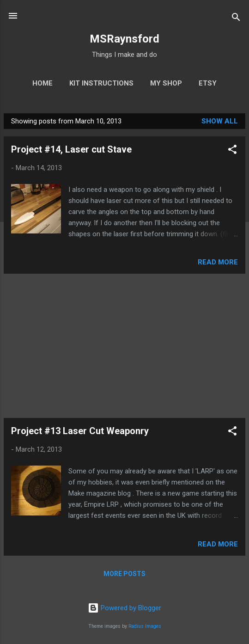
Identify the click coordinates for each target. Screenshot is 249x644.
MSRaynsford (124, 39)
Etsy (208, 83)
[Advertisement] (124, 346)
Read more (218, 262)
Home (43, 83)
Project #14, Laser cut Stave (71, 149)
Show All (220, 121)
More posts (124, 574)
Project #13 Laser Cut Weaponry (80, 431)
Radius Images (145, 626)
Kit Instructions (101, 83)
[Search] (236, 19)
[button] (232, 151)
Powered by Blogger (124, 608)
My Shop (166, 83)
